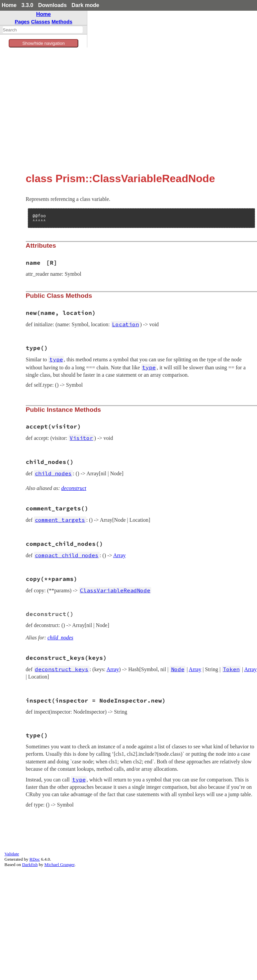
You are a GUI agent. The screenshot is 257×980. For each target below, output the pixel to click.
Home (9, 5)
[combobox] (43, 30)
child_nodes (60, 638)
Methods (62, 22)
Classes (41, 22)
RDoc (35, 859)
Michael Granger (60, 865)
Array (119, 555)
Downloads (52, 5)
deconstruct (74, 488)
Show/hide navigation (44, 43)
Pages (22, 22)
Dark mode (85, 5)
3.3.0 (27, 5)
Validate (12, 854)
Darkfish (30, 865)
